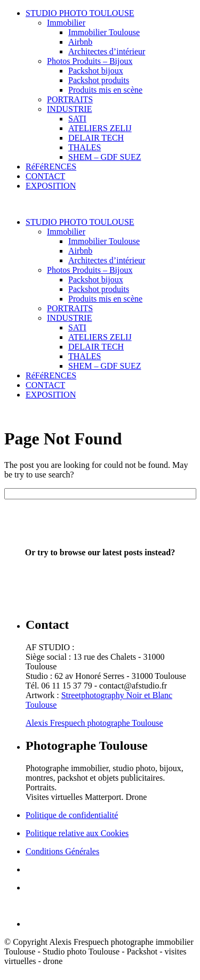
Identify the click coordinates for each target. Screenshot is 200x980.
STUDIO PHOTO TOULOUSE (80, 13)
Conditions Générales (62, 851)
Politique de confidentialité (72, 815)
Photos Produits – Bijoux (90, 61)
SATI (77, 119)
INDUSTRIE (69, 109)
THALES (85, 147)
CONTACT (45, 176)
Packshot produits (99, 80)
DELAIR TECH (96, 138)
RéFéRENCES (51, 167)
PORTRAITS (70, 99)
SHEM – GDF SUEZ (105, 157)
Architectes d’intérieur (107, 51)
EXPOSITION (51, 186)
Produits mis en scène (105, 90)
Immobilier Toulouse (104, 32)
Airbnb (80, 42)
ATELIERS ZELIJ (100, 128)
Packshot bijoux (96, 71)
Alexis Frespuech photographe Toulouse (94, 723)
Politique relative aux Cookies (77, 833)
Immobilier (66, 23)
